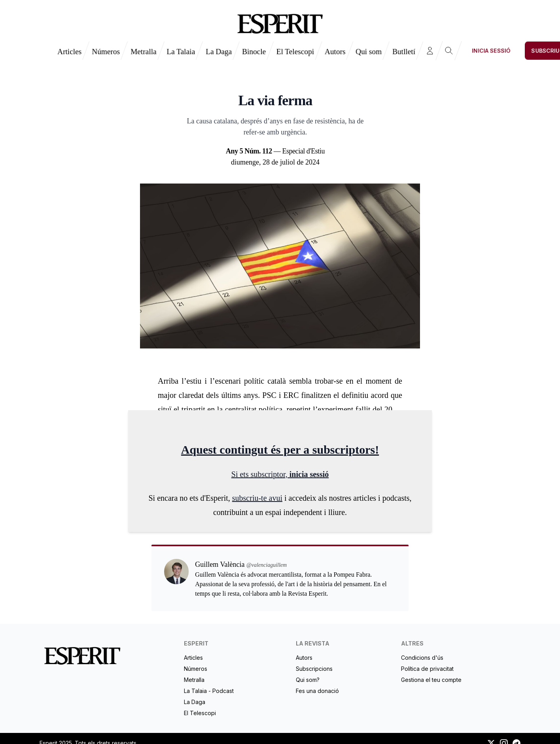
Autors (335, 51)
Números (106, 51)
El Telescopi (295, 51)
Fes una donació (317, 691)
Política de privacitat (427, 669)
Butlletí (404, 51)
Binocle (254, 51)
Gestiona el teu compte (431, 680)
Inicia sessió (491, 50)
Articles (69, 51)
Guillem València (275, 80)
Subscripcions (314, 669)
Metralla (144, 51)
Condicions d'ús (422, 658)
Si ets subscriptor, (260, 474)
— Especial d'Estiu (275, 151)
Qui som (369, 51)
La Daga (219, 51)
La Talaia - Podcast (209, 691)
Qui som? (308, 680)
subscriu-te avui (257, 498)
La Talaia (181, 51)
